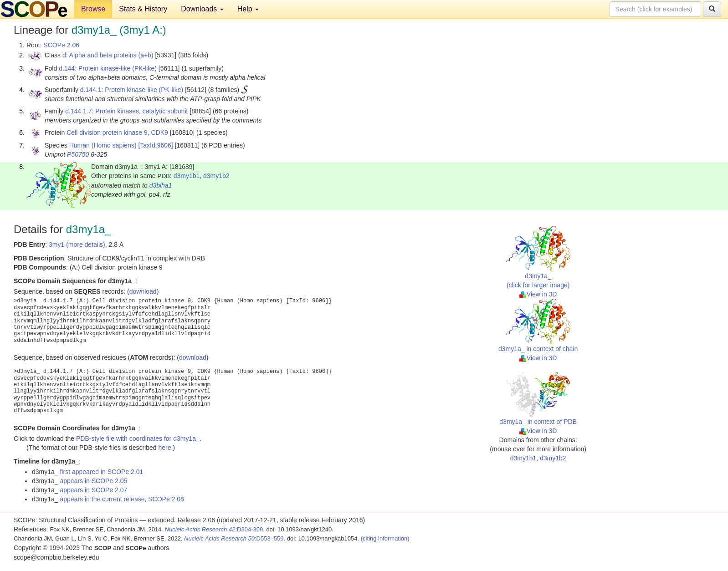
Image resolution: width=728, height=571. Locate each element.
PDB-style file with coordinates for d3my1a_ (138, 438)
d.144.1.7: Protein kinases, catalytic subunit (126, 111)
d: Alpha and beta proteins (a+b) (108, 55)
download (143, 291)
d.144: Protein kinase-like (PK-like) (108, 68)
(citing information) (385, 538)
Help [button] (248, 9)
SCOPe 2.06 (61, 45)
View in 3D (538, 294)
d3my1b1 (187, 176)
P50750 (78, 154)
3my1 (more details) (77, 245)
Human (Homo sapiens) (103, 145)
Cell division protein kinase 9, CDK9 (117, 133)
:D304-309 (214, 529)
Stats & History (143, 9)
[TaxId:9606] (155, 145)
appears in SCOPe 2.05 (93, 481)
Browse (93, 9)
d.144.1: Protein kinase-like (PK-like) (132, 90)
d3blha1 (161, 185)
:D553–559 (234, 538)
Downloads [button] (202, 9)
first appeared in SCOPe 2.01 (101, 472)
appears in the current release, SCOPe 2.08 (122, 499)
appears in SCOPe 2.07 (93, 490)
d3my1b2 (216, 176)
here (164, 448)
